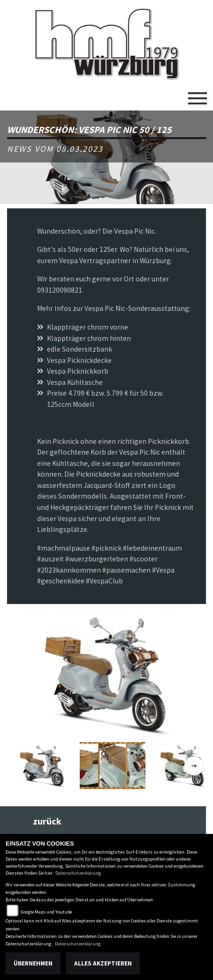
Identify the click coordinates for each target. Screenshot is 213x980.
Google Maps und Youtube (46, 912)
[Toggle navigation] (198, 95)
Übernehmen (33, 963)
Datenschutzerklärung (78, 873)
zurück (47, 821)
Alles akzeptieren (103, 963)
